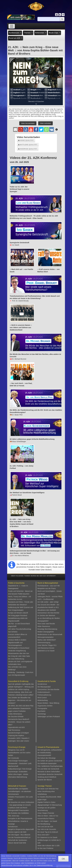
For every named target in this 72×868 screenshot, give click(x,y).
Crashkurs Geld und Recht (18, 808)
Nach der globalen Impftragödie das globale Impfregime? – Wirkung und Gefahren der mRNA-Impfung (21, 687)
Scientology (42, 714)
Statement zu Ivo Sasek (46, 651)
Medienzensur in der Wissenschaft (50, 634)
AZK (52, 827)
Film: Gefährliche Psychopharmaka (50, 766)
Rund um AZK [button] (15, 38)
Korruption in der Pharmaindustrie (20, 818)
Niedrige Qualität (28, 149)
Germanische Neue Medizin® (19, 719)
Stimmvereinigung (44, 643)
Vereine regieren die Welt (17, 832)
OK (63, 859)
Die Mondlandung (44, 824)
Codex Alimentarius (15, 714)
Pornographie (42, 708)
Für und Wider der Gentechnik (48, 769)
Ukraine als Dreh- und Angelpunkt (20, 662)
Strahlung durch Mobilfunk (47, 777)
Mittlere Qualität (28, 145)
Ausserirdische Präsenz (46, 818)
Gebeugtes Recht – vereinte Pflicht (50, 597)
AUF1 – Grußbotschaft (46, 599)
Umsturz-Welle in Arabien (17, 640)
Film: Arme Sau (14, 816)
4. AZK (57, 846)
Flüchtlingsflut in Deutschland (19, 648)
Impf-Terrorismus (14, 730)
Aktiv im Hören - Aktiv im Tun (48, 816)
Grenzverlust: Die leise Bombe (48, 613)
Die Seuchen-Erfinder (16, 717)
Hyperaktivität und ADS (16, 727)
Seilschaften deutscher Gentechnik (50, 774)
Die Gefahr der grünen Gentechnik (50, 761)
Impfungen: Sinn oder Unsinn (19, 741)
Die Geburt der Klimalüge (47, 758)
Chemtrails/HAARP (44, 755)
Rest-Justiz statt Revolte (46, 624)
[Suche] (49, 19)
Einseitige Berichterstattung (47, 629)
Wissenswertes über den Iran (19, 653)
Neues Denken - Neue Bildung (48, 703)
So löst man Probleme (45, 848)
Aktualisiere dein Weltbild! (47, 610)
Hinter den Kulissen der (46, 846)
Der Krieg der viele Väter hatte (19, 656)
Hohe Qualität (26, 140)
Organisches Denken (45, 706)
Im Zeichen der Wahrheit (46, 616)
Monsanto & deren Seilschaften (49, 772)
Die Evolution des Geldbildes (19, 813)
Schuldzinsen (13, 827)
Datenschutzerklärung (45, 865)
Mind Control (42, 698)
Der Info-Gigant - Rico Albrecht (19, 835)
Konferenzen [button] (14, 33)
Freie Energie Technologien (18, 761)
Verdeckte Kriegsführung (17, 651)
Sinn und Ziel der (44, 827)
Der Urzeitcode (14, 758)
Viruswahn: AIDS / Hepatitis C (19, 738)
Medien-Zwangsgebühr (46, 632)
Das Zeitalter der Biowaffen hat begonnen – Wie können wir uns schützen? (20, 700)
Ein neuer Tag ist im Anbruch (48, 832)
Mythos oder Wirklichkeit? (47, 640)
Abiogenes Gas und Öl (16, 750)
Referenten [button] (40, 33)
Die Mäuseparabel (44, 687)
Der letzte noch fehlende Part (48, 789)
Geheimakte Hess (15, 664)
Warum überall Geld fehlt (17, 843)
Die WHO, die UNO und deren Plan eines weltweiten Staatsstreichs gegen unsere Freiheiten (21, 708)
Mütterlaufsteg (43, 700)
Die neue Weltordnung (16, 659)
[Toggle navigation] (12, 26)
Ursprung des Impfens (16, 735)
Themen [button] (27, 33)
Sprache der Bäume (45, 780)
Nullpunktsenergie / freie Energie (20, 769)
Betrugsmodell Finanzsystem (19, 810)
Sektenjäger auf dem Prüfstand (49, 717)
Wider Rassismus (44, 626)
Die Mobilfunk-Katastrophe (47, 763)
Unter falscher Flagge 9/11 (47, 645)
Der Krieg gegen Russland (18, 616)
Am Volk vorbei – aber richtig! (48, 602)
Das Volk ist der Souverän (47, 829)
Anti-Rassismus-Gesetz (46, 648)
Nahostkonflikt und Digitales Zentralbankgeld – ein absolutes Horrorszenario (20, 791)
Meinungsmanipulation (46, 637)
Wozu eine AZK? (44, 835)
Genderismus (42, 684)
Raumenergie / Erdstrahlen (18, 772)
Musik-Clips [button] (54, 33)
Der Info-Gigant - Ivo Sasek (47, 821)
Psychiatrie (41, 711)
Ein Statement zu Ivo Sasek (47, 837)
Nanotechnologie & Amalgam (19, 733)
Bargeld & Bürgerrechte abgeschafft (21, 829)
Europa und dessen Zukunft (18, 613)
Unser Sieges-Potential (46, 813)
